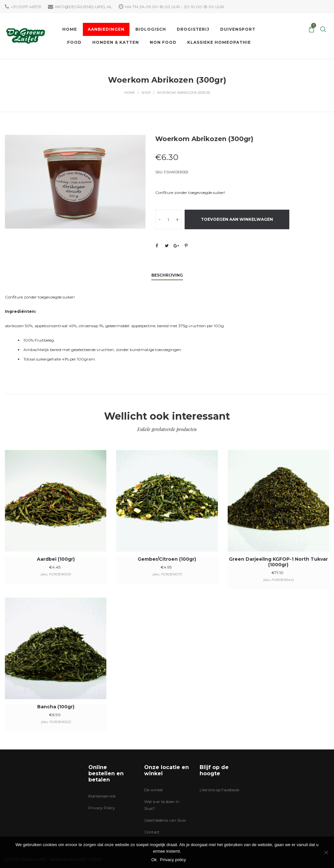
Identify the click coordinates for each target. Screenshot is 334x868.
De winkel (153, 790)
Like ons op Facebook (220, 790)
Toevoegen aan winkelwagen (237, 219)
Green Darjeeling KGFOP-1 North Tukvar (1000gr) (278, 562)
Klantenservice (102, 796)
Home (130, 93)
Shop (146, 93)
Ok (154, 860)
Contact (152, 832)
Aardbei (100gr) (56, 559)
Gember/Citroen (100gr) (167, 559)
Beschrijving (167, 275)
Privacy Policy (102, 808)
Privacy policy (173, 860)
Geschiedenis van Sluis (165, 820)
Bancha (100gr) (56, 707)
